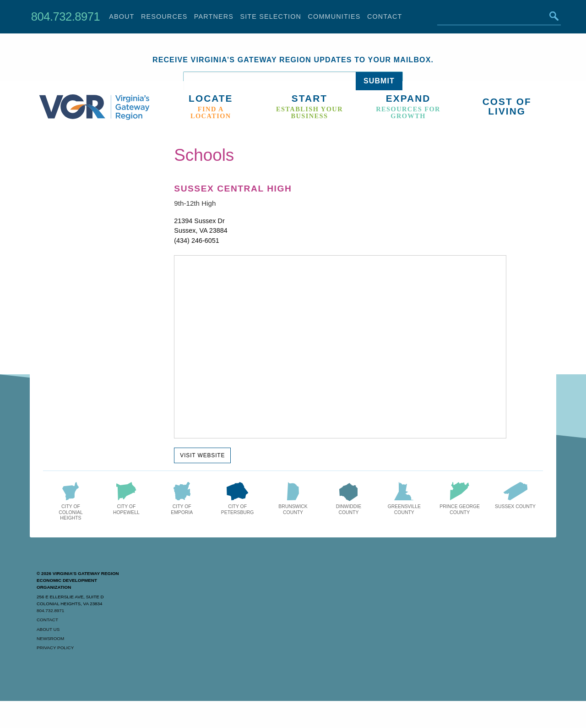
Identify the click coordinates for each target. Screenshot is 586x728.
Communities (334, 16)
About (122, 16)
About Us (48, 629)
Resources (164, 16)
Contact (385, 16)
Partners (214, 16)
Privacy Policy (55, 648)
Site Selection (271, 16)
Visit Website (202, 455)
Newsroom (50, 638)
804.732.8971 (65, 16)
